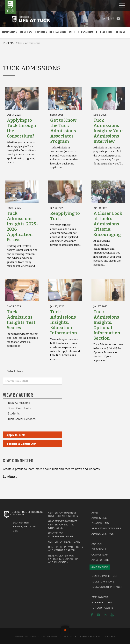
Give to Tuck (100, 567)
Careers (26, 32)
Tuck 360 (9, 43)
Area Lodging (101, 560)
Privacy (110, 636)
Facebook (92, 615)
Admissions (9, 32)
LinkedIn (105, 615)
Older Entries (15, 371)
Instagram (98, 615)
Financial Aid (100, 523)
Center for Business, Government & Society (63, 514)
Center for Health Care (64, 542)
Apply (95, 513)
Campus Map (100, 555)
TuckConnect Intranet (107, 587)
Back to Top (65, 629)
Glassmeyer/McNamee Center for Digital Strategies (63, 524)
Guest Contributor (19, 408)
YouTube (112, 615)
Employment (100, 597)
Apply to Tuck (16, 435)
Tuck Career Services (22, 419)
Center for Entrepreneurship (61, 535)
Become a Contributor (21, 443)
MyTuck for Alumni (104, 576)
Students (14, 413)
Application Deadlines (106, 528)
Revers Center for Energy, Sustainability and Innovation (63, 559)
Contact (97, 544)
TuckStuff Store (103, 581)
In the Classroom (81, 32)
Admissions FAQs (103, 534)
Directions (99, 549)
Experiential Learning (50, 32)
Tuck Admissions (19, 403)
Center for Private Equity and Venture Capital (66, 549)
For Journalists (102, 608)
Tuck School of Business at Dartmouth (10, 7)
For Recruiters (102, 602)
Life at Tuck (104, 32)
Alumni (120, 32)
